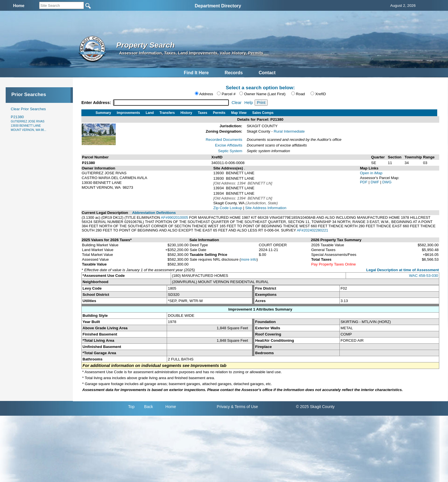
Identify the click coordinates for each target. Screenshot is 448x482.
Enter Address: (97, 103)
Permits (219, 113)
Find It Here (196, 73)
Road (300, 94)
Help (249, 103)
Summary (103, 113)
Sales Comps (263, 113)
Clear (237, 103)
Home (171, 407)
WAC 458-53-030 (424, 276)
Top (131, 407)
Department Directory (218, 6)
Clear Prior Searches (28, 109)
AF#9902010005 (174, 217)
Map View (239, 113)
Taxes (203, 113)
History (186, 113)
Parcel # (229, 94)
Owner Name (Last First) (265, 94)
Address (206, 94)
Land (150, 113)
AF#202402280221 (313, 230)
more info (249, 259)
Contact (267, 73)
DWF (375, 182)
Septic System (230, 151)
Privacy (223, 407)
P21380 (28, 123)
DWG (387, 182)
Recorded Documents (224, 140)
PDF (364, 182)
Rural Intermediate (289, 131)
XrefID (321, 94)
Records (234, 73)
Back (148, 407)
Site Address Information (266, 208)
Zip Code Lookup (228, 208)
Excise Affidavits (229, 145)
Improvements (128, 113)
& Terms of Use (244, 407)
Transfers (167, 113)
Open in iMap (371, 173)
